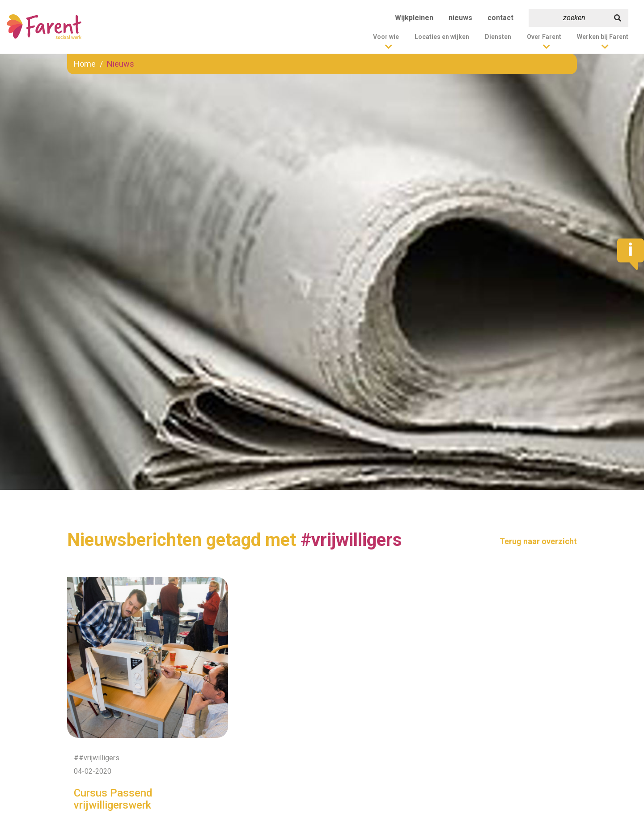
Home (85, 64)
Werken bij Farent (603, 37)
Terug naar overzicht (538, 541)
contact (500, 18)
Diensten (498, 37)
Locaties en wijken (442, 37)
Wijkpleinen (414, 18)
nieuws (460, 18)
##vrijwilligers (97, 758)
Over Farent (544, 37)
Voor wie (386, 37)
